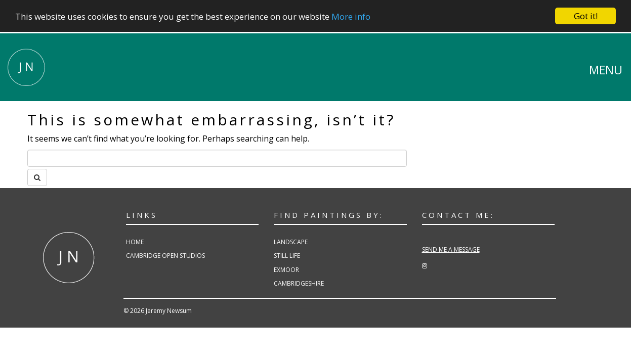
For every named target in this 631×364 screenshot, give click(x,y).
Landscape (291, 242)
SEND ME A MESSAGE (451, 249)
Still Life (287, 256)
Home (135, 242)
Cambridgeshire (299, 283)
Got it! (586, 16)
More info (351, 16)
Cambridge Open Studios (165, 256)
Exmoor (286, 270)
